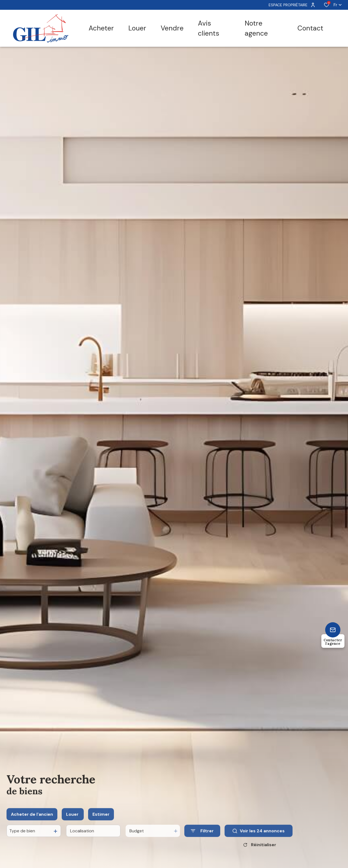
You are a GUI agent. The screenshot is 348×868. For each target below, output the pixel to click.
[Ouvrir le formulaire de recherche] (202, 836)
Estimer (101, 820)
